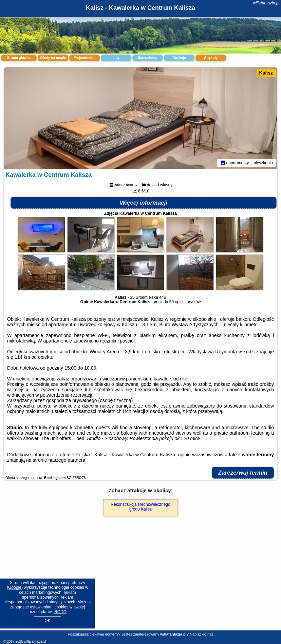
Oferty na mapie (53, 58)
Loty (116, 58)
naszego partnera (67, 460)
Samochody (148, 58)
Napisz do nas (202, 634)
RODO (60, 612)
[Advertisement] (140, 580)
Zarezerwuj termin (243, 473)
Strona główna (19, 58)
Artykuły (211, 58)
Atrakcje (179, 58)
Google (15, 587)
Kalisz (266, 73)
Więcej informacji (144, 203)
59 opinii (177, 302)
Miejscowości (85, 58)
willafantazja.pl (266, 3)
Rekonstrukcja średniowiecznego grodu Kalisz (140, 507)
